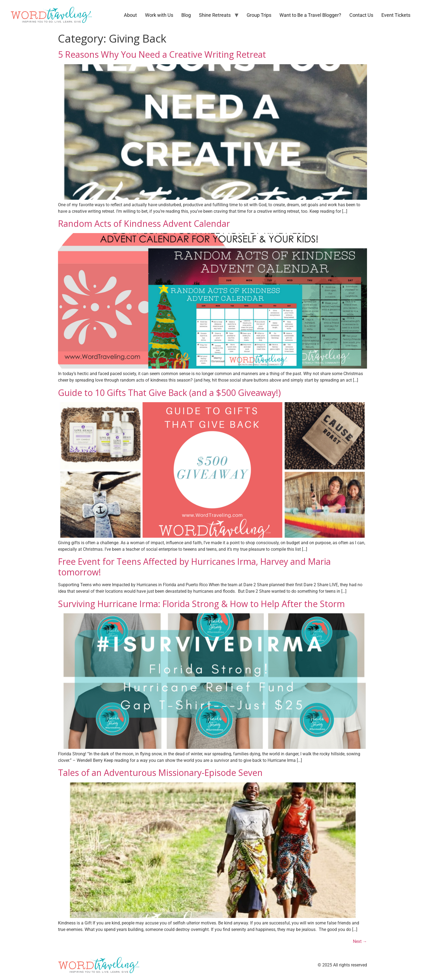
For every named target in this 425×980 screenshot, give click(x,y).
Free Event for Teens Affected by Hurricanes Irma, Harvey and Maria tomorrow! (194, 567)
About (130, 15)
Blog (186, 15)
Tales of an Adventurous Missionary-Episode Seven (160, 773)
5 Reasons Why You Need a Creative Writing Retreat (162, 54)
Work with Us (159, 15)
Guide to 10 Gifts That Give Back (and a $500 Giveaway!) (169, 393)
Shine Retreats (215, 15)
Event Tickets (396, 15)
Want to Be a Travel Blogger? (310, 15)
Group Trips (259, 15)
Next (360, 941)
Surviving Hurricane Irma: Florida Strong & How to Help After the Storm (201, 604)
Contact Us (361, 15)
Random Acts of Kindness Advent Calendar (144, 223)
